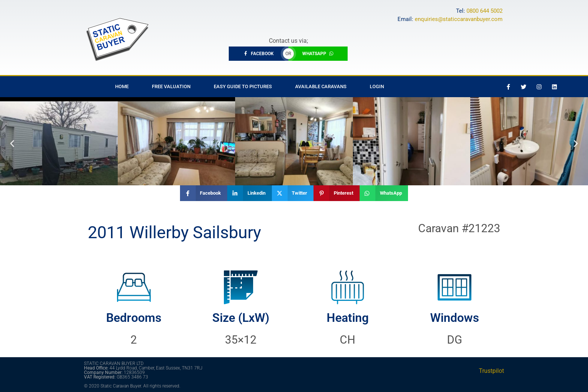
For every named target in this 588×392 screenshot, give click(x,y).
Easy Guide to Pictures (243, 86)
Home (122, 86)
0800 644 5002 (484, 11)
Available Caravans (321, 86)
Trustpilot (491, 371)
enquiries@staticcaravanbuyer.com (459, 19)
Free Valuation (171, 86)
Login (377, 86)
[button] (12, 143)
